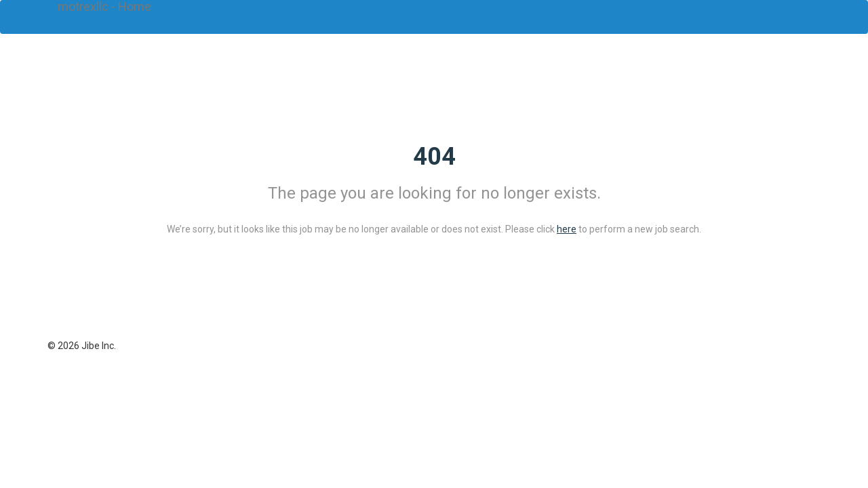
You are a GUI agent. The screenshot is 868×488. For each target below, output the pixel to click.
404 (434, 157)
